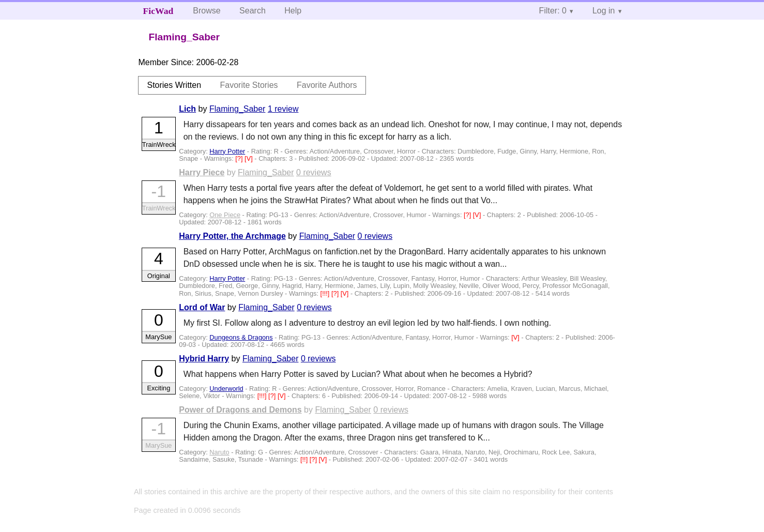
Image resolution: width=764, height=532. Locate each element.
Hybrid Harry (204, 359)
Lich (187, 109)
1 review (283, 109)
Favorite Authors (327, 85)
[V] (249, 158)
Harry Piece (202, 172)
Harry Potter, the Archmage (232, 236)
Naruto (219, 452)
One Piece (225, 215)
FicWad (158, 11)
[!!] (305, 459)
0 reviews (314, 172)
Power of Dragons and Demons (240, 410)
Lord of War (202, 307)
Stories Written (174, 85)
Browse (207, 11)
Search (253, 11)
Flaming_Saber (238, 109)
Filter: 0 (553, 11)
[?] (240, 158)
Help (293, 11)
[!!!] (326, 293)
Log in (604, 11)
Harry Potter (227, 151)
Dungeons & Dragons (241, 337)
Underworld (226, 389)
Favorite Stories (249, 85)
